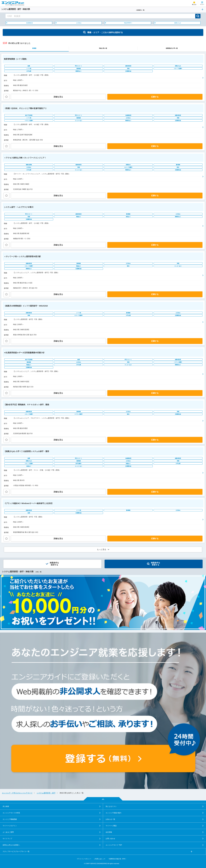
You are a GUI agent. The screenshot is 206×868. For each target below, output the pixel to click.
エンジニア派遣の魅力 (114, 813)
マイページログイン (10, 826)
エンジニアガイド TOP (114, 845)
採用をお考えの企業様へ (11, 845)
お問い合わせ (110, 839)
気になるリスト (111, 806)
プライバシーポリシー (84, 859)
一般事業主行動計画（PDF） (117, 859)
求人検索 (6, 806)
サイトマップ (7, 839)
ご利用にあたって (100, 859)
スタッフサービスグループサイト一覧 (16, 851)
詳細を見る (58, 97)
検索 (198, 16)
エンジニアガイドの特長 (11, 813)
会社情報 (109, 832)
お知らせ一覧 (110, 819)
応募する (155, 97)
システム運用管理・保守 (46, 793)
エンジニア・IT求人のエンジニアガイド (17, 793)
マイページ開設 (111, 826)
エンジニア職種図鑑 (10, 819)
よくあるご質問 (8, 832)
